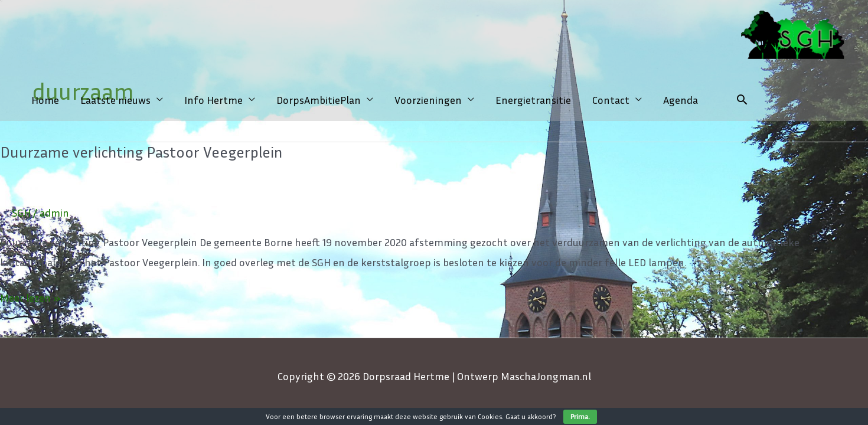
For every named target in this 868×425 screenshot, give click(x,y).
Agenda (681, 100)
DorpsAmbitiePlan (319, 100)
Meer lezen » (30, 296)
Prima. (580, 416)
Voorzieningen (428, 100)
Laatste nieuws (115, 100)
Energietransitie (533, 100)
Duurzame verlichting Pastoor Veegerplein (141, 152)
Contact (611, 100)
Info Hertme (213, 100)
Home (45, 100)
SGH (21, 212)
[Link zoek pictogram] (742, 99)
